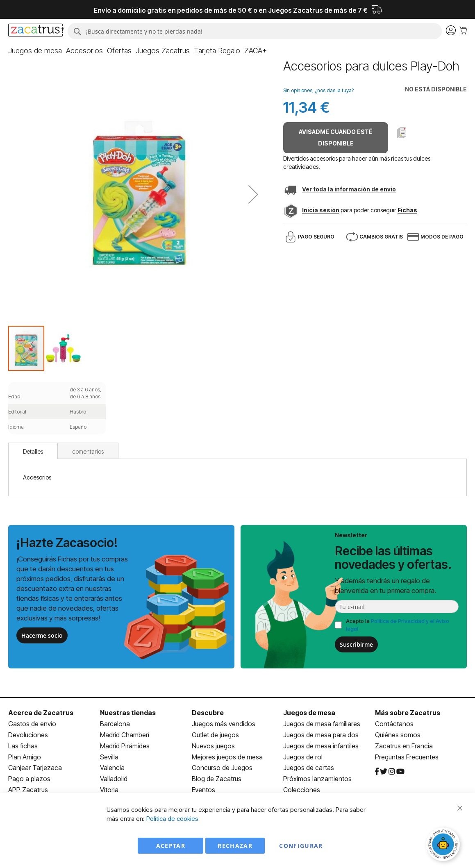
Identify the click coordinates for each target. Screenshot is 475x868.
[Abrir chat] (444, 845)
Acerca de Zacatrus (41, 713)
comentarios (88, 451)
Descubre (208, 713)
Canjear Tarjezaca (35, 768)
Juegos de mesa (309, 713)
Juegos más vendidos (224, 724)
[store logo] (36, 31)
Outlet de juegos (215, 735)
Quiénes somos (398, 735)
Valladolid (114, 779)
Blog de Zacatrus (217, 779)
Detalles (33, 451)
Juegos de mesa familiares (322, 724)
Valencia (112, 768)
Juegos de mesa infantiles (321, 746)
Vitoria (109, 790)
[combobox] (255, 31)
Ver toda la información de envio (349, 189)
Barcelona (115, 724)
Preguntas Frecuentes (407, 757)
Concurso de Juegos (222, 768)
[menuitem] (35, 51)
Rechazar (235, 846)
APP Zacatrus (28, 790)
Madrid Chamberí (125, 735)
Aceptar (171, 846)
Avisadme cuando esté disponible (336, 137)
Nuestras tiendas (128, 713)
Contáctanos (394, 724)
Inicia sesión (321, 210)
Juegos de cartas (309, 768)
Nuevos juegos (213, 746)
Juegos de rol (303, 757)
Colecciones (302, 790)
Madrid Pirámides (125, 746)
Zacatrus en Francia (404, 746)
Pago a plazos (29, 779)
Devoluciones (28, 735)
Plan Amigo (25, 757)
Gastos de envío (32, 724)
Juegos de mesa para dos (321, 735)
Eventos (203, 790)
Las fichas (23, 746)
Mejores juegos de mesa (227, 757)
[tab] (33, 451)
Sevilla (109, 757)
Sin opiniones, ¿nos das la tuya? (318, 90)
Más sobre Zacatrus (408, 713)
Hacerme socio (42, 635)
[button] (253, 194)
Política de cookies (172, 819)
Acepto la (398, 625)
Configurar (301, 846)
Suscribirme (356, 644)
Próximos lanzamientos (317, 779)
